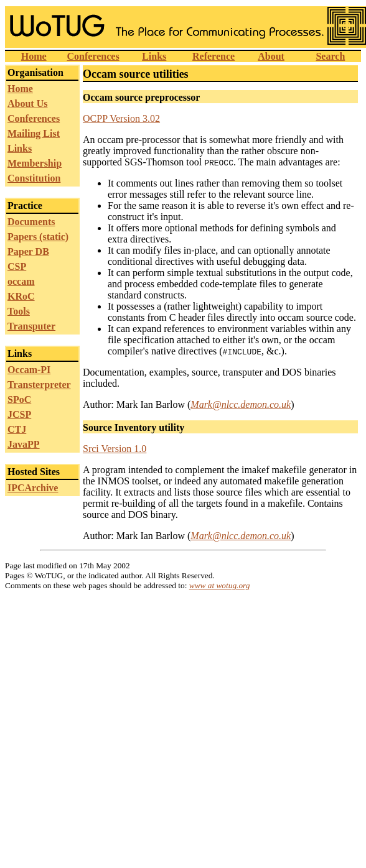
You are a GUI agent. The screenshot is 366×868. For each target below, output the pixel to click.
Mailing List (34, 133)
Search (330, 56)
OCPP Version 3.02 (121, 118)
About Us (27, 104)
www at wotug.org (220, 585)
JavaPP (24, 444)
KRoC (21, 296)
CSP (17, 266)
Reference (213, 56)
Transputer (31, 326)
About (271, 56)
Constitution (34, 178)
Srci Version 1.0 (115, 449)
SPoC (19, 399)
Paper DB (28, 252)
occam (21, 281)
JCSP (19, 414)
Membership (35, 163)
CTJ (17, 429)
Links (154, 56)
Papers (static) (38, 237)
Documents (31, 222)
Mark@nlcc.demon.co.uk (241, 404)
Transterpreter (39, 385)
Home (34, 56)
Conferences (93, 56)
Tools (19, 311)
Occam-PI (29, 370)
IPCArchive (33, 488)
